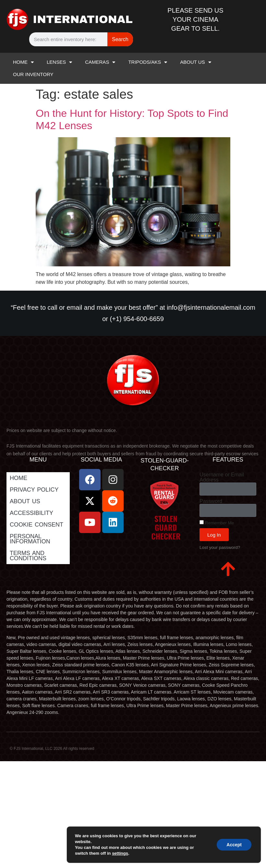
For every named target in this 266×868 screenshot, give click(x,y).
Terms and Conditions (28, 556)
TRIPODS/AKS (148, 62)
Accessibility (31, 513)
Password (211, 501)
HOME (23, 62)
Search (120, 39)
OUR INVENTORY (33, 74)
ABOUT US (195, 62)
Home (18, 478)
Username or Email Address (222, 477)
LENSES (59, 62)
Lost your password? (220, 547)
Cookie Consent (36, 525)
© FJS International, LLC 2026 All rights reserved (52, 749)
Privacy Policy (34, 490)
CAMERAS (100, 62)
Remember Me (217, 523)
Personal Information (30, 539)
